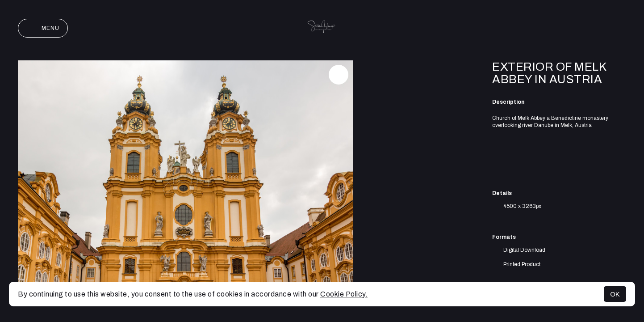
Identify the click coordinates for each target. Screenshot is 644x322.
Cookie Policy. (344, 294)
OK (615, 294)
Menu (43, 28)
